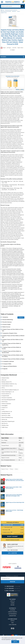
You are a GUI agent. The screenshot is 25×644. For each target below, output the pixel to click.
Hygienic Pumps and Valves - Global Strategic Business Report (14, 511)
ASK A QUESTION (12, 553)
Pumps (11, 469)
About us (12, 601)
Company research (12, 612)
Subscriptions (12, 616)
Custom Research (12, 614)
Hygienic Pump (5, 469)
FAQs (12, 623)
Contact (12, 621)
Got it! (15, 642)
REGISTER (13, 582)
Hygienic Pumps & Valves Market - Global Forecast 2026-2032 (14, 488)
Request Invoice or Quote (12, 540)
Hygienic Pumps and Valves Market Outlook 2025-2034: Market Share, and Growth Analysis (15, 480)
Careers (12, 603)
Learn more (14, 639)
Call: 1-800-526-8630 (12, 550)
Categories (12, 610)
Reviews (12, 605)
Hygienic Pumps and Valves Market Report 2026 (15, 502)
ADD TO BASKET (12, 536)
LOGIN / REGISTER (12, 625)
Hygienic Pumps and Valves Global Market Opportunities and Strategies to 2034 (14, 495)
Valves (16, 469)
